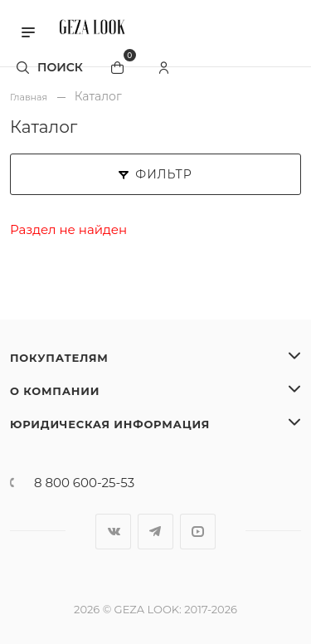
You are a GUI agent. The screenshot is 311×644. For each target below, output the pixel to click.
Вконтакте (113, 532)
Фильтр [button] (155, 174)
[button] (28, 31)
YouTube (198, 532)
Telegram (155, 532)
